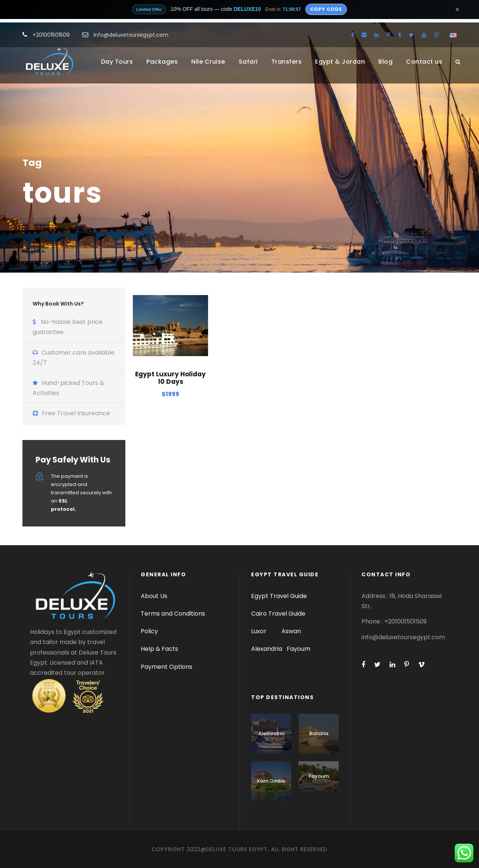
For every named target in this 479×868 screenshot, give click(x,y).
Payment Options (167, 667)
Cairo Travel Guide (278, 614)
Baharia (319, 733)
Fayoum (298, 649)
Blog (385, 62)
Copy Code (326, 9)
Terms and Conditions (173, 614)
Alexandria (267, 649)
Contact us (424, 62)
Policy (149, 631)
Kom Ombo (271, 781)
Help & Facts (159, 649)
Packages (162, 62)
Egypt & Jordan (340, 62)
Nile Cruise (208, 62)
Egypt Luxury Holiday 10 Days (170, 378)
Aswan (291, 631)
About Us (154, 596)
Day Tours (117, 62)
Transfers (287, 62)
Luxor (260, 631)
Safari (248, 62)
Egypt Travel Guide (279, 596)
